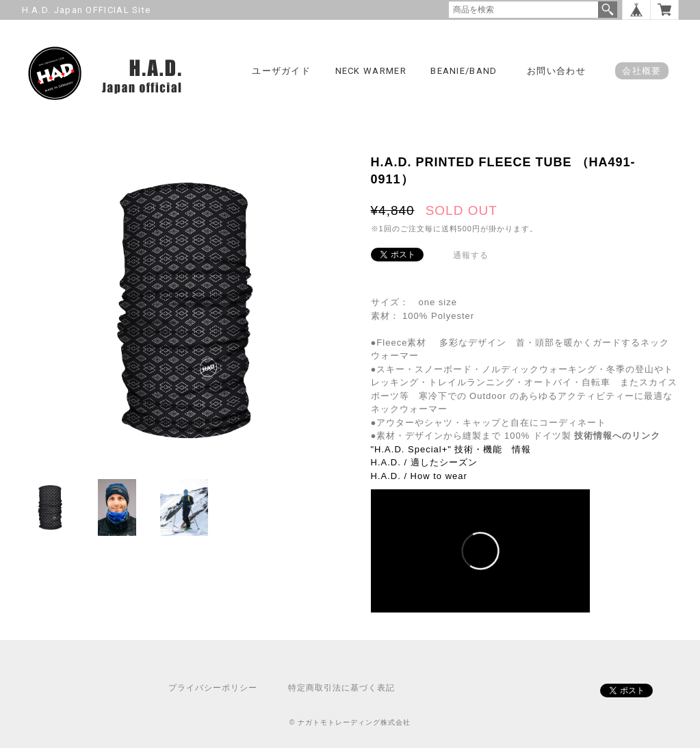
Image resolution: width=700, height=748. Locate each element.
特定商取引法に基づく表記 (341, 688)
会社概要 (641, 71)
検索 (608, 10)
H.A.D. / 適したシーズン (424, 462)
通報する (471, 255)
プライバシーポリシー (213, 688)
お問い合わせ (556, 71)
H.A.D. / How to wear (419, 476)
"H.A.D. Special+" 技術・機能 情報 (451, 449)
